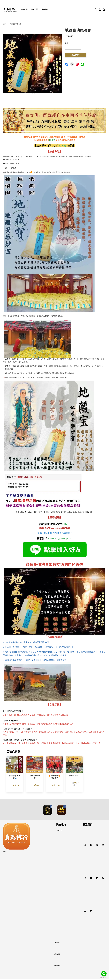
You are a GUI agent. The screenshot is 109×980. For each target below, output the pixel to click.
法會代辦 (35, 10)
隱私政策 (58, 955)
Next (59, 63)
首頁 (5, 24)
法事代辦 (24, 10)
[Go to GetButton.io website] (104, 978)
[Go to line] (104, 974)
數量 (67, 44)
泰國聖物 (45, 10)
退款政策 (58, 966)
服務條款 (57, 943)
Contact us (59, 831)
